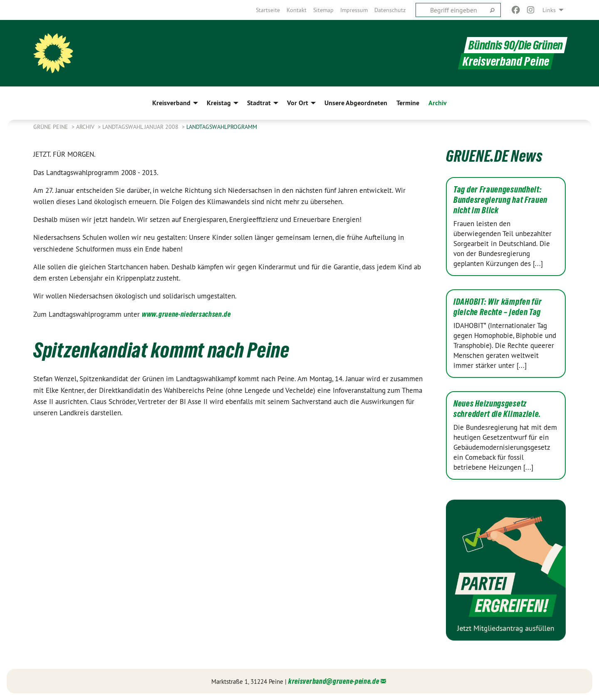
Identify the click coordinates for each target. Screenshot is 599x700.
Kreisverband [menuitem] (171, 103)
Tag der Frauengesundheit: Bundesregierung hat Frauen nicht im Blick (500, 200)
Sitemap (323, 10)
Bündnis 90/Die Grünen (516, 45)
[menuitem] (268, 10)
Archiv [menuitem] (438, 103)
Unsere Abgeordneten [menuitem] (356, 103)
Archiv (86, 127)
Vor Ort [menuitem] (298, 103)
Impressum (354, 10)
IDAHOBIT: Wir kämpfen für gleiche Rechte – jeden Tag (498, 307)
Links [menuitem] (549, 10)
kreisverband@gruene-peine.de (334, 681)
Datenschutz (390, 10)
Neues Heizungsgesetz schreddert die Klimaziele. (497, 409)
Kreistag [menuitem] (219, 103)
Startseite (268, 10)
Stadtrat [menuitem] (259, 103)
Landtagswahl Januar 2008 (141, 127)
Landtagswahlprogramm (222, 127)
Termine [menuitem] (408, 103)
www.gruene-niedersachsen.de (186, 314)
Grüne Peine (52, 127)
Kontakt (297, 10)
